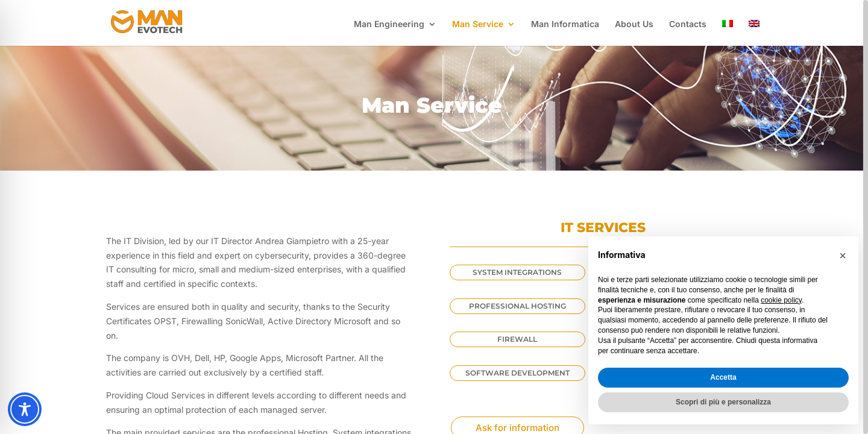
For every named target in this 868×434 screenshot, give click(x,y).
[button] (843, 256)
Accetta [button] (723, 377)
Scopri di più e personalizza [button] (723, 402)
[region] (434, 217)
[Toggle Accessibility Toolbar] (25, 409)
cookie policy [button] (781, 300)
